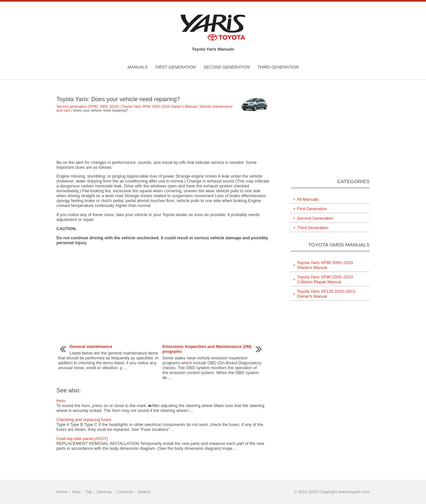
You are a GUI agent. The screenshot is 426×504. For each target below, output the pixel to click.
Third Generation (278, 67)
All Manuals (308, 199)
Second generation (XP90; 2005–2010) (88, 106)
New (76, 492)
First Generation (175, 67)
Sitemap (104, 492)
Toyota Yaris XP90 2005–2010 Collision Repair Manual (325, 279)
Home (62, 492)
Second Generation (227, 67)
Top (89, 492)
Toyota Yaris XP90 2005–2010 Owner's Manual (159, 106)
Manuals (137, 67)
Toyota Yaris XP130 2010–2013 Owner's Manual (326, 294)
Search (144, 492)
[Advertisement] (164, 136)
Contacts (125, 492)
